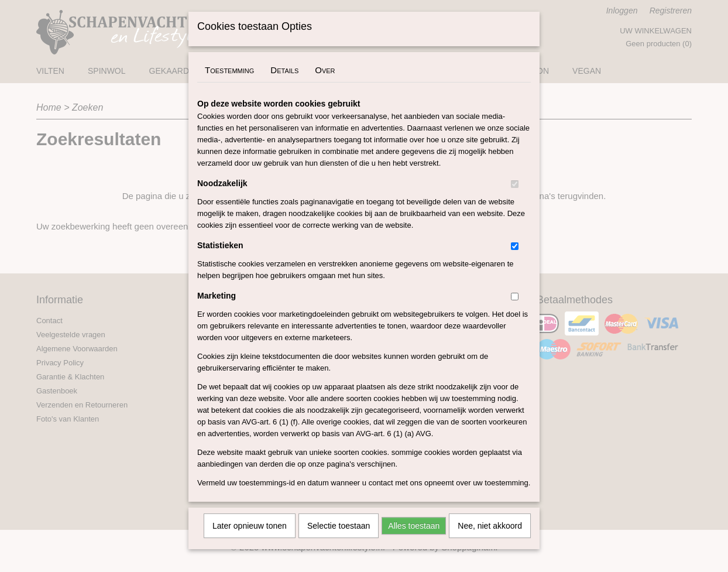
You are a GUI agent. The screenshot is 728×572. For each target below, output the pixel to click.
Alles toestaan (414, 541)
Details (284, 85)
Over (325, 85)
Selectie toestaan (339, 541)
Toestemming (229, 85)
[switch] (515, 199)
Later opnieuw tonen (250, 541)
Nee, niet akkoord (490, 541)
